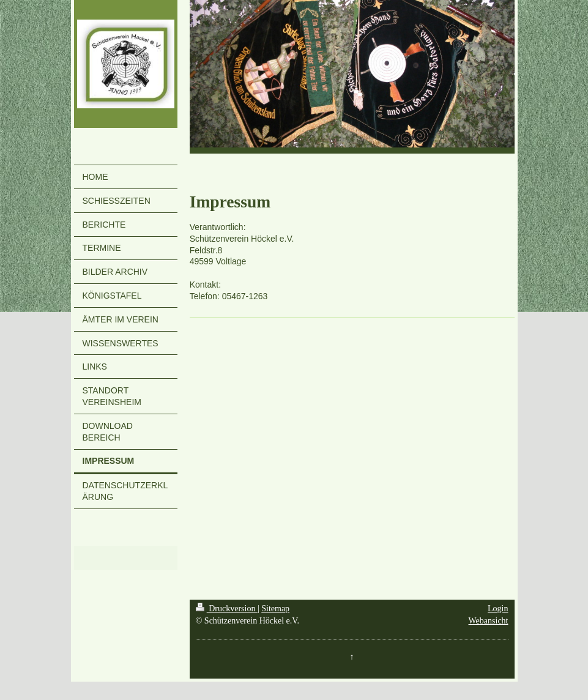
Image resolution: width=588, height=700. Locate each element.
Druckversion (227, 609)
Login (498, 609)
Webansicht (489, 621)
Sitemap (275, 609)
